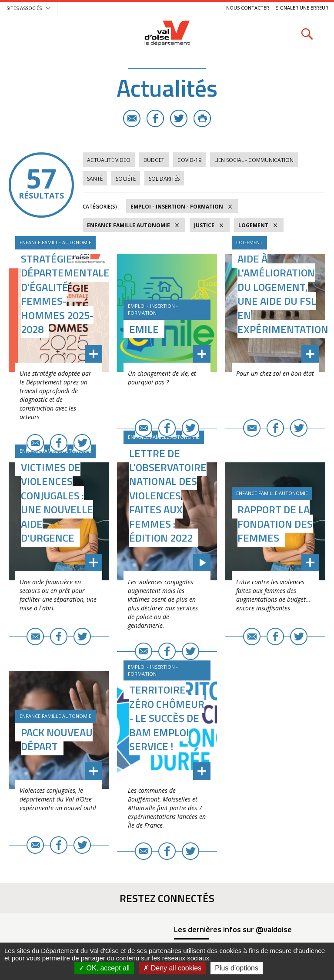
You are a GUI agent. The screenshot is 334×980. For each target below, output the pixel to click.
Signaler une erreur (302, 8)
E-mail (132, 118)
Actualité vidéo (109, 160)
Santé (95, 179)
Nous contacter (248, 8)
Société (126, 179)
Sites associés (24, 8)
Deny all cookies (172, 968)
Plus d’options (237, 968)
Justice (204, 225)
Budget (154, 160)
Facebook (155, 118)
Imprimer (202, 118)
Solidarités (164, 179)
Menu (27, 34)
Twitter (179, 118)
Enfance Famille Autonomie (129, 225)
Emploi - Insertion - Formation (177, 207)
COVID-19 (189, 160)
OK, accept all (104, 968)
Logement (253, 225)
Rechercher (307, 34)
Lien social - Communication (254, 160)
